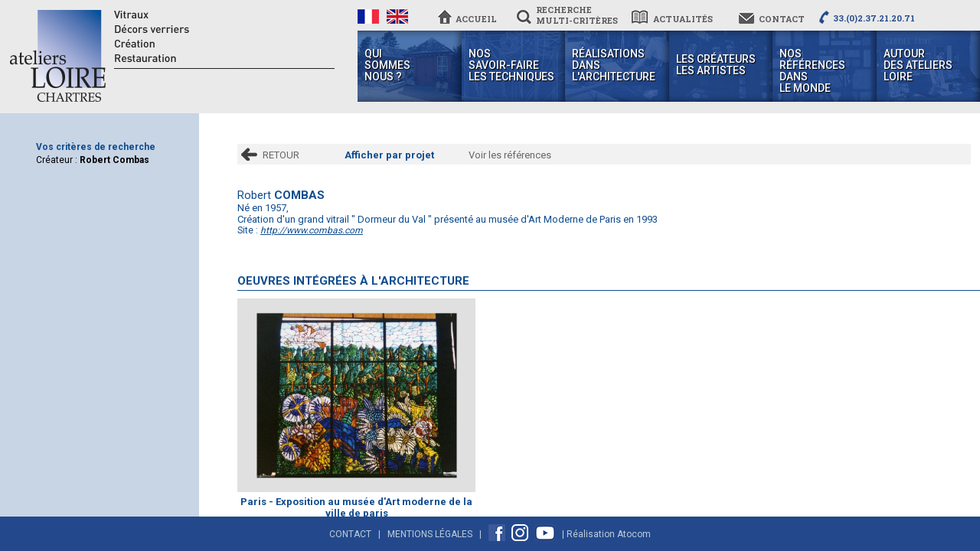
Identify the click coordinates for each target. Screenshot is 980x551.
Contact (350, 534)
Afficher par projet (389, 155)
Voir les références (510, 155)
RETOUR (281, 155)
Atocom (634, 534)
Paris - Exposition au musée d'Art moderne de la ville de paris (356, 507)
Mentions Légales (430, 534)
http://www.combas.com (312, 230)
